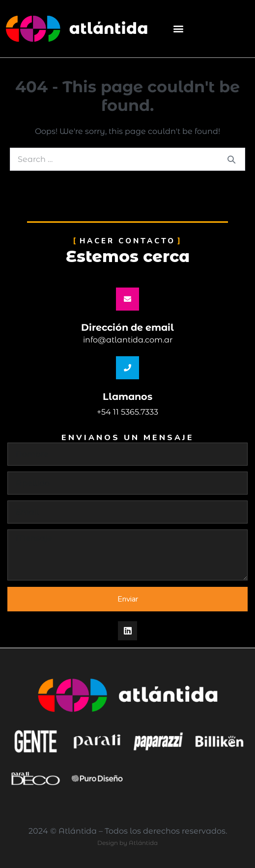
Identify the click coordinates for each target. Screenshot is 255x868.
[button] (178, 29)
